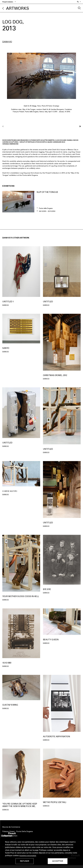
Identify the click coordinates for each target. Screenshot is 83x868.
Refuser (25, 861)
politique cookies (12, 856)
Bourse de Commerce (11, 827)
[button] (79, 126)
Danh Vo (7, 42)
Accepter (58, 861)
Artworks (18, 8)
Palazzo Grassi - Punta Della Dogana (18, 831)
